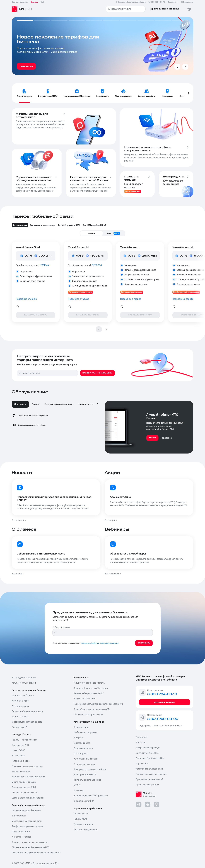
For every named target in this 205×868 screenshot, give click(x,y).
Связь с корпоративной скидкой (28, 798)
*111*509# (97, 265)
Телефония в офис (21, 761)
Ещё (44, 2)
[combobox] (50, 373)
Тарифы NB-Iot (81, 814)
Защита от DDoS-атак (84, 699)
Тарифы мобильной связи (24, 740)
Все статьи (18, 574)
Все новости (19, 520)
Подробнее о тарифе (26, 299)
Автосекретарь (81, 727)
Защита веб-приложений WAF (89, 693)
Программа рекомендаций (149, 779)
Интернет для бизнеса (23, 696)
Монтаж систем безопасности (27, 821)
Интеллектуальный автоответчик (28, 777)
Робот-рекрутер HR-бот (85, 775)
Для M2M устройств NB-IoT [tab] (94, 225)
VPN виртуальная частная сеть (27, 722)
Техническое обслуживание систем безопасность (36, 853)
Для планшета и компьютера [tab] (42, 225)
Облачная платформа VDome (88, 715)
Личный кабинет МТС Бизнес (168, 726)
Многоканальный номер (24, 782)
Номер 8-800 (18, 750)
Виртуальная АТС (20, 745)
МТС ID (77, 785)
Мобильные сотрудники (85, 732)
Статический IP (19, 727)
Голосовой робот (82, 743)
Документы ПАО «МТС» (148, 753)
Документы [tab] (20, 404)
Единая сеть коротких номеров (27, 766)
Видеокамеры (19, 816)
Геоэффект (79, 738)
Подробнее (166, 438)
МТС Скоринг (80, 754)
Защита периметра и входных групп (30, 842)
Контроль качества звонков (87, 780)
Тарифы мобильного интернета (27, 711)
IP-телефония (18, 756)
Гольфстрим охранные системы (27, 826)
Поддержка (145, 726)
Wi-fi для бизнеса (20, 706)
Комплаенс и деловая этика (149, 769)
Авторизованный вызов (85, 759)
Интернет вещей (20, 717)
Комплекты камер (21, 832)
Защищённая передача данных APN (92, 709)
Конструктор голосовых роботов (90, 769)
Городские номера (21, 771)
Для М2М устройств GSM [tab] (69, 225)
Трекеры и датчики (83, 824)
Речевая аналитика (83, 748)
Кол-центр (79, 790)
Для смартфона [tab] (20, 225)
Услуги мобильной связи (24, 683)
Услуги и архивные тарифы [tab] (59, 404)
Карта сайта (142, 764)
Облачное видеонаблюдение (26, 811)
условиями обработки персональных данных (100, 643)
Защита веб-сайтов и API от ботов (91, 688)
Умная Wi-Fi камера (21, 837)
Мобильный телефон (61, 627)
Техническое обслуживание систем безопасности (98, 704)
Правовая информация (147, 785)
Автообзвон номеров (84, 764)
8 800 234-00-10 (163, 2)
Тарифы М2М (80, 819)
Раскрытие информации (148, 748)
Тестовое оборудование (85, 830)
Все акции (111, 520)
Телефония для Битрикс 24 (25, 793)
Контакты (140, 742)
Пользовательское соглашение (151, 774)
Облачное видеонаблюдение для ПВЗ (30, 847)
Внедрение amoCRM (84, 801)
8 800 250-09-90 (163, 719)
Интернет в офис (20, 701)
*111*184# (44, 265)
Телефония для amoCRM (24, 787)
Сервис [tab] (35, 404)
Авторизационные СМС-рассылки (91, 796)
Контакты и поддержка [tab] (91, 404)
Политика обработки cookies (150, 758)
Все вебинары (113, 574)
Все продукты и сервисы (24, 678)
